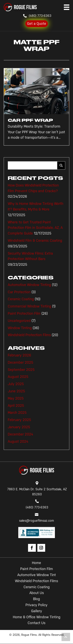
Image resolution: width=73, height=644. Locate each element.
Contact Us (36, 623)
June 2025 (16, 391)
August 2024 (18, 441)
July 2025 (16, 384)
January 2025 (19, 427)
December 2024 (20, 434)
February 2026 (19, 355)
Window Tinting (20, 328)
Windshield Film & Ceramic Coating (35, 241)
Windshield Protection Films (29, 335)
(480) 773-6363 (40, 16)
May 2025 (16, 398)
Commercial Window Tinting (29, 306)
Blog (36, 599)
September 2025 (21, 370)
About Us (37, 593)
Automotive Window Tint (37, 575)
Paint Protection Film (24, 314)
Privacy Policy (36, 605)
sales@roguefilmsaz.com (36, 521)
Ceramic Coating (21, 299)
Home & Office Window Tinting (37, 617)
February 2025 (19, 420)
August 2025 (18, 377)
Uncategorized (19, 321)
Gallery (37, 611)
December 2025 (21, 362)
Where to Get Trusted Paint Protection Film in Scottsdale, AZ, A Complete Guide (35, 228)
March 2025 (17, 413)
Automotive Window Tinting (29, 285)
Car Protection (19, 292)
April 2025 (16, 406)
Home (36, 563)
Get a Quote (37, 24)
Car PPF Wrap (30, 120)
